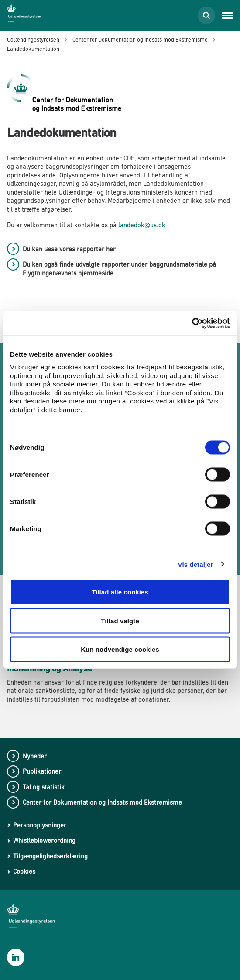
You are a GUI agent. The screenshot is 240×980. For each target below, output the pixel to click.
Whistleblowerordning (44, 840)
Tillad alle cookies (120, 592)
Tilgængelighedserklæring (50, 856)
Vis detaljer (196, 564)
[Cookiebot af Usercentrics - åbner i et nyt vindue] (192, 323)
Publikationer (42, 771)
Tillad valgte (120, 620)
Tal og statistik (44, 787)
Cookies (24, 871)
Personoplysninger (40, 825)
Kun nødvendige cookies (120, 649)
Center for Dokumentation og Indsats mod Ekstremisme (102, 802)
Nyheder (35, 756)
